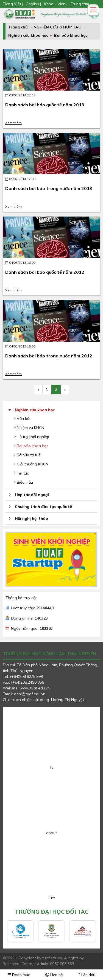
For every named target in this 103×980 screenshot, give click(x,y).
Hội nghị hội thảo (31, 518)
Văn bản (23, 418)
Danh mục (19, 975)
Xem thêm (13, 123)
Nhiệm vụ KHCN (29, 428)
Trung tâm (80, 4)
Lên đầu (87, 975)
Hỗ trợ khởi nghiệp (32, 437)
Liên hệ (54, 975)
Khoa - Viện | (56, 4)
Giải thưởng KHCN (31, 464)
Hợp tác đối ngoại (32, 495)
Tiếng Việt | (13, 4)
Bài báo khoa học (71, 35)
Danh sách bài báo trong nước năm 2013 (49, 188)
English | (34, 4)
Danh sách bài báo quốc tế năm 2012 (45, 272)
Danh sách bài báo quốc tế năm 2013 (45, 105)
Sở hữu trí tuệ (27, 455)
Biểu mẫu (24, 482)
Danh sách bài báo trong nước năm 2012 (49, 356)
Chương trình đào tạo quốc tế (43, 507)
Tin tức (22, 473)
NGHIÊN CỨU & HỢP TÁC (58, 27)
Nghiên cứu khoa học (28, 35)
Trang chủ (18, 27)
